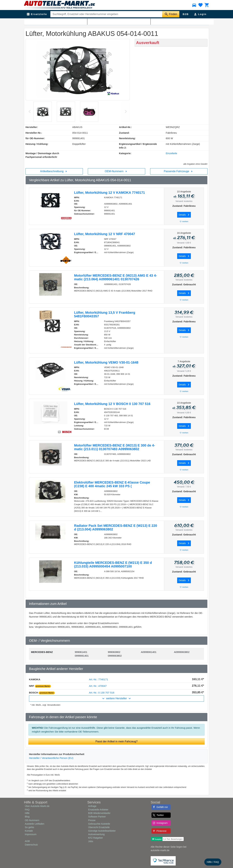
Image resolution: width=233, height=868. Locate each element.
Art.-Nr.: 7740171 (98, 679)
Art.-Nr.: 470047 (98, 686)
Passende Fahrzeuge (179, 171)
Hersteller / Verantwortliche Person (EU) (51, 758)
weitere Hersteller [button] (116, 698)
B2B (186, 14)
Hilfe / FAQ (213, 862)
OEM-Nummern (116, 171)
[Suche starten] (171, 14)
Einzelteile (171, 153)
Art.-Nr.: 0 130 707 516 (102, 693)
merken (184, 222)
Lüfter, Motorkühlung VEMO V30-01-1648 (106, 362)
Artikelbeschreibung (54, 171)
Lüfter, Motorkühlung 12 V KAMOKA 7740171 (110, 193)
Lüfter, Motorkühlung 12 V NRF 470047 (105, 234)
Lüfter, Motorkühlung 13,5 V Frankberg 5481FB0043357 (105, 314)
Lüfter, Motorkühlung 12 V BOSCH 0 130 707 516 (112, 404)
